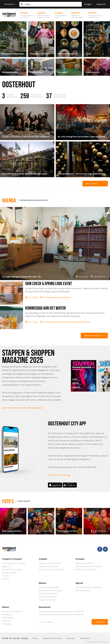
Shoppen (80, 559)
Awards (6, 576)
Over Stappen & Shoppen (14, 563)
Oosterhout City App (11, 569)
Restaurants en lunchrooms (69, 54)
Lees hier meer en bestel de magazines (23, 408)
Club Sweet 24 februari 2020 (13, 531)
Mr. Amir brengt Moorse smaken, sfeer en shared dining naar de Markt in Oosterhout (83, 137)
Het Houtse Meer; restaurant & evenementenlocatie (66, 322)
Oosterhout (10, 4)
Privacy (35, 638)
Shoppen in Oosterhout (41, 54)
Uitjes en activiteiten (48, 594)
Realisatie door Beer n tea (97, 642)
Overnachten (36, 72)
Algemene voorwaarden (53, 638)
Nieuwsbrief (45, 607)
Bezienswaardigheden (13, 54)
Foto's (8, 501)
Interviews (7, 621)
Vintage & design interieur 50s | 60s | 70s (21, 277)
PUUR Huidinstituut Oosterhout (57, 297)
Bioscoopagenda (83, 590)
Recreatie (63, 72)
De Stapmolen (46, 531)
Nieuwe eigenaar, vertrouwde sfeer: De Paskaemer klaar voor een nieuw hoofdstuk (83, 174)
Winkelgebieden (10, 72)
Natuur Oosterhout (47, 600)
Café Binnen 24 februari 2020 (69, 531)
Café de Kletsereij (101, 531)
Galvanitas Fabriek (101, 277)
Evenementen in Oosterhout (88, 587)
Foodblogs (7, 615)
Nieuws (6, 607)
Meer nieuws (92, 184)
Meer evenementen (93, 336)
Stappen (43, 559)
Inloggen (88, 4)
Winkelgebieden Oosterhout (88, 566)
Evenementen (92, 72)
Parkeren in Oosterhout (86, 569)
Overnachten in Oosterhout (51, 569)
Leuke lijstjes (8, 618)
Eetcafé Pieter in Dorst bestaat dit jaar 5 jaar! (25, 174)
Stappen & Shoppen (12, 559)
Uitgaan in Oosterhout (49, 566)
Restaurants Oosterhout (50, 563)
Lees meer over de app (61, 475)
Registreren (101, 4)
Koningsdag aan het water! (46, 308)
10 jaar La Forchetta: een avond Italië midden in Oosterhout (27, 137)
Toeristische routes (48, 597)
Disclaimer (71, 638)
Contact (6, 579)
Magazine (6, 566)
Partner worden (9, 573)
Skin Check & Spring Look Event (48, 283)
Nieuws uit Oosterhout (12, 611)
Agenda (9, 200)
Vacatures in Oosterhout (60, 96)
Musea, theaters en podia (50, 590)
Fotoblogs (7, 624)
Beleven (43, 583)
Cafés (88, 54)
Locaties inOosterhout (37, 96)
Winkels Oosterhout (85, 563)
